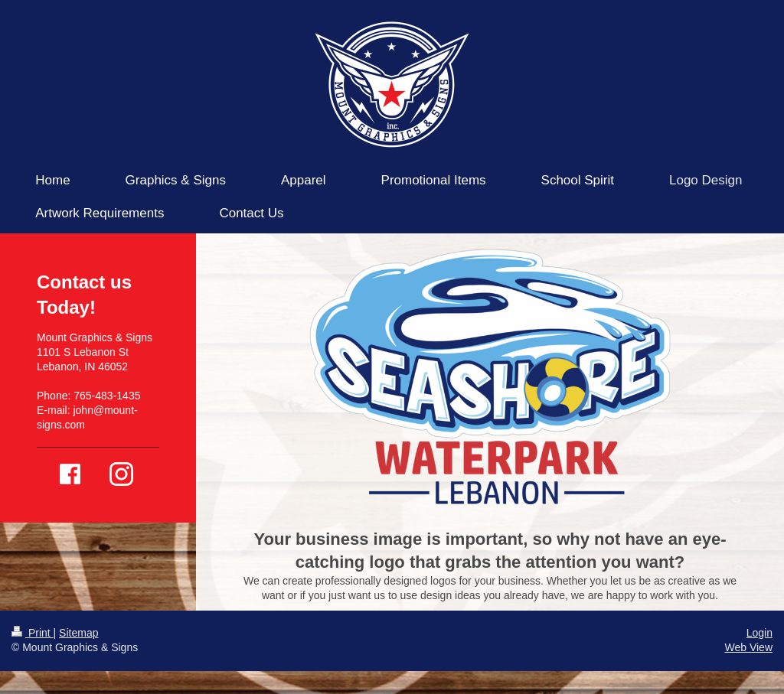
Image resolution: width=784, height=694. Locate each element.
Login (759, 633)
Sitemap (78, 633)
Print (33, 633)
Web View (748, 647)
